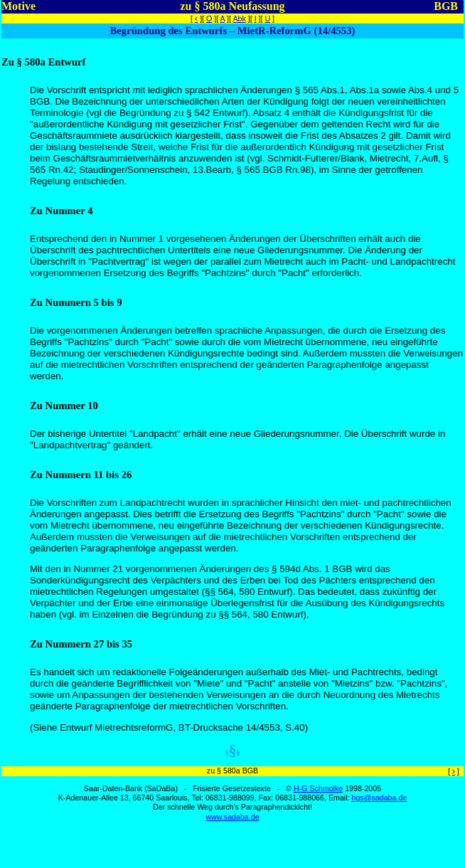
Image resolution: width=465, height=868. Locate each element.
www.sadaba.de (232, 817)
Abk (239, 18)
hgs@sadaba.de (379, 798)
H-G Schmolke (318, 788)
